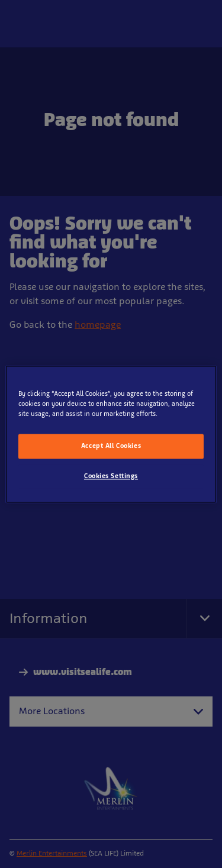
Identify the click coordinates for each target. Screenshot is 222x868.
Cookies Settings (111, 476)
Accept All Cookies (111, 446)
